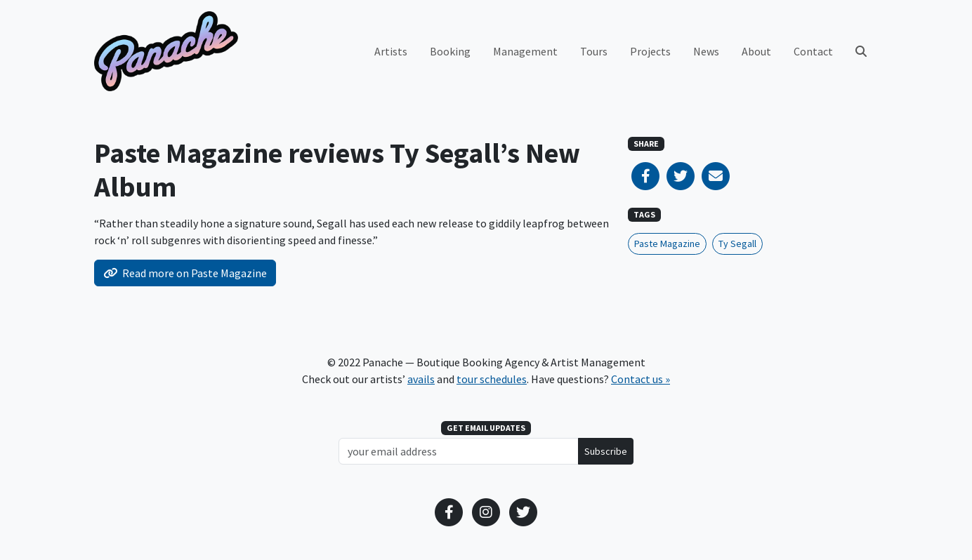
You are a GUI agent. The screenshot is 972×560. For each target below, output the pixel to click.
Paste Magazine (667, 244)
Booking (450, 51)
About (756, 51)
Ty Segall (737, 244)
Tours (594, 51)
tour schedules (492, 379)
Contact (813, 51)
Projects (650, 51)
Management (525, 51)
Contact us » (641, 379)
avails (421, 379)
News (706, 51)
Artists (391, 51)
